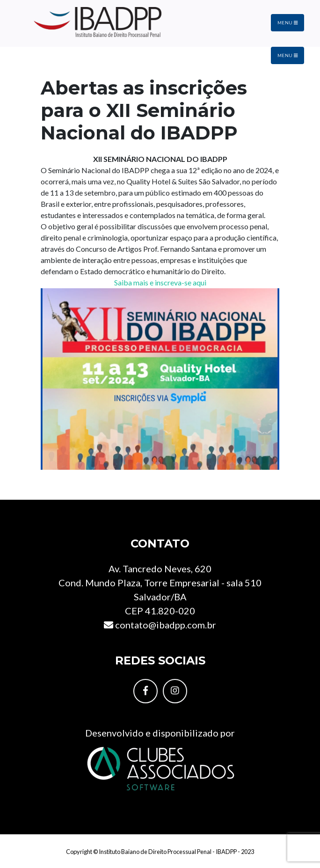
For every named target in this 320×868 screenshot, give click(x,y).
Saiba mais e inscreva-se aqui (160, 282)
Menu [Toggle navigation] (287, 23)
